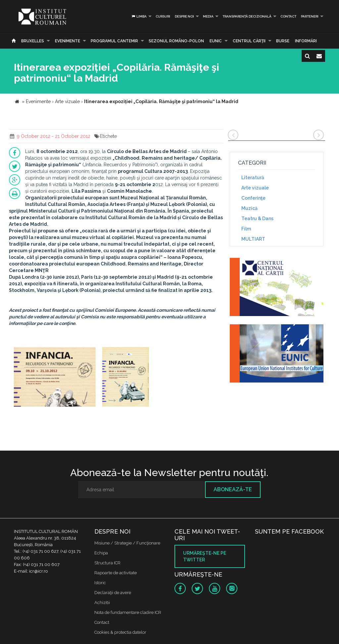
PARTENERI (310, 16)
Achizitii (102, 603)
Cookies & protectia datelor (120, 632)
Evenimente (68, 41)
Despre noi (184, 16)
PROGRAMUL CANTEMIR (114, 41)
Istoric (100, 583)
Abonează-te (233, 489)
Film (246, 229)
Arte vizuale (255, 188)
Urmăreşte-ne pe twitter (205, 556)
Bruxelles (33, 41)
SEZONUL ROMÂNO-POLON (176, 41)
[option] (55, 378)
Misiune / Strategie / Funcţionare (127, 543)
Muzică (249, 208)
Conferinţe (253, 198)
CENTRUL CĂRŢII (249, 41)
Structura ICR (107, 563)
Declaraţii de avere (113, 593)
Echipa (101, 553)
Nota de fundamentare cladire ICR (128, 612)
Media (208, 16)
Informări (306, 41)
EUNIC (216, 41)
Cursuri (163, 16)
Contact (288, 16)
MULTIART (253, 239)
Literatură (253, 178)
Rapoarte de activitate (116, 573)
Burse (283, 41)
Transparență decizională (247, 16)
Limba (139, 16)
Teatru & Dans (257, 219)
